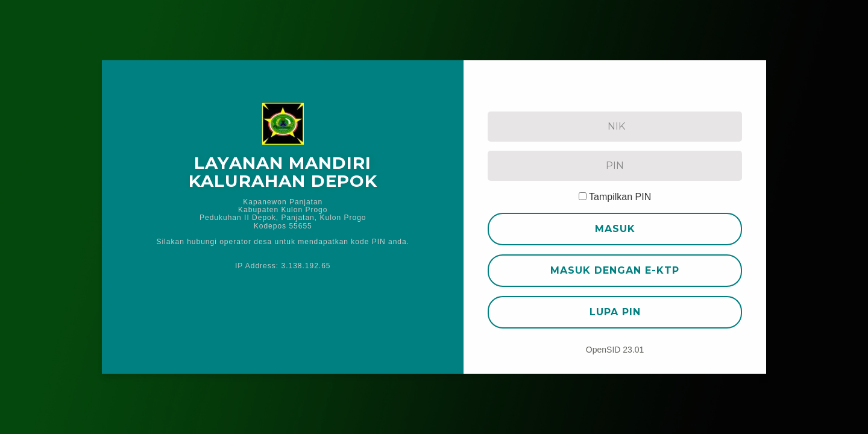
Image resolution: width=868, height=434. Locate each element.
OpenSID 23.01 (615, 350)
